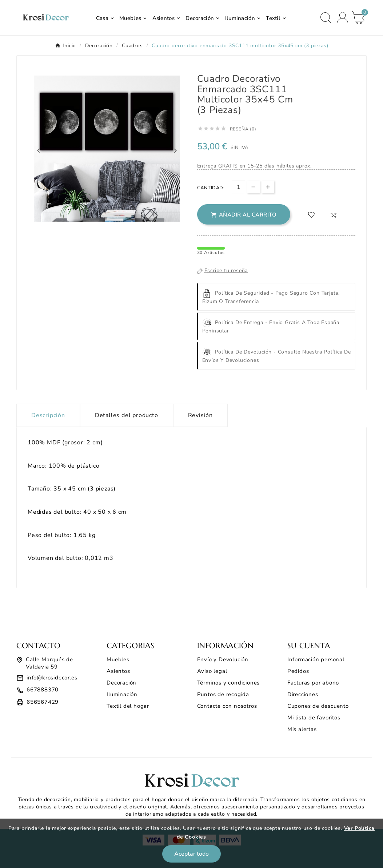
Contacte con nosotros (227, 706)
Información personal (316, 659)
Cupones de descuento (318, 706)
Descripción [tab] (48, 415)
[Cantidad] (238, 187)
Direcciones (303, 694)
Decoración (121, 683)
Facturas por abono (313, 683)
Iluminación (122, 694)
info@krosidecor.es (52, 678)
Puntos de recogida (223, 694)
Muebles (118, 659)
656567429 (43, 702)
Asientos (118, 671)
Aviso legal (212, 671)
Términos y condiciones (229, 683)
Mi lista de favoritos (314, 718)
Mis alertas (302, 729)
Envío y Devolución (223, 659)
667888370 (43, 690)
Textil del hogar (128, 706)
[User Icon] (342, 18)
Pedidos (298, 671)
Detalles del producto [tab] (127, 415)
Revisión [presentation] (200, 415)
